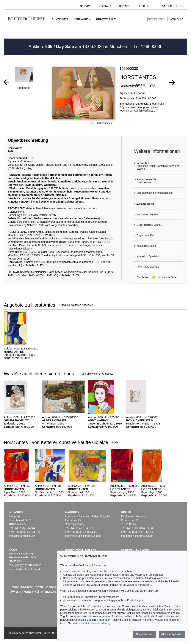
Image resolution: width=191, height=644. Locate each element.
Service (86, 6)
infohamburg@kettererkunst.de (83, 536)
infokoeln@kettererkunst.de (25, 569)
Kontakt (105, 6)
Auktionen (60, 19)
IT (176, 6)
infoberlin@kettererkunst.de (137, 536)
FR (182, 6)
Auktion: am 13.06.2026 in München (78, 47)
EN (170, 6)
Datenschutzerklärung (98, 623)
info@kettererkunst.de (22, 536)
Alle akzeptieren (172, 634)
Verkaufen (82, 19)
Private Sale (106, 19)
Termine (125, 6)
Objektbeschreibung (28, 140)
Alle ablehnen (144, 634)
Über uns (145, 6)
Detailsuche (177, 19)
